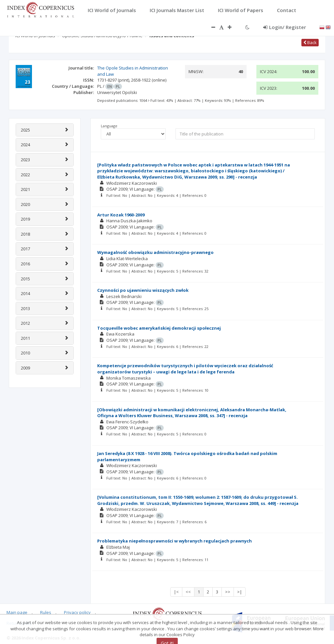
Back (310, 42)
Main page (17, 612)
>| (240, 592)
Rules (46, 612)
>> (228, 592)
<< (188, 592)
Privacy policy (77, 612)
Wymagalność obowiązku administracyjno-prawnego (155, 252)
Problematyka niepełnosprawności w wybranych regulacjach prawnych (175, 541)
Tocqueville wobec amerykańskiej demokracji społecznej (159, 328)
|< (176, 592)
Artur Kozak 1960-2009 (121, 215)
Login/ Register (285, 27)
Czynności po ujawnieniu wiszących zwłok (143, 290)
